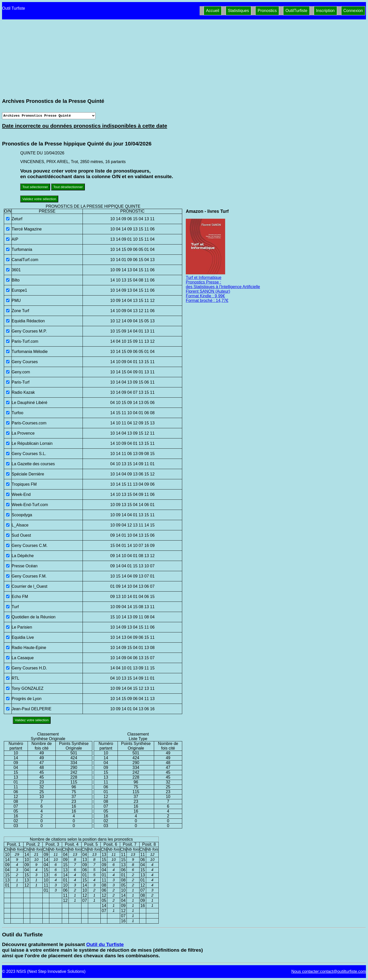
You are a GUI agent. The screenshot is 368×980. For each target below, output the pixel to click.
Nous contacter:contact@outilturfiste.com (329, 971)
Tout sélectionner (35, 187)
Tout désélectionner (68, 187)
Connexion (353, 11)
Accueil (213, 11)
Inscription (325, 11)
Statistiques (239, 11)
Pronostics (267, 11)
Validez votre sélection (39, 199)
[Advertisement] (184, 59)
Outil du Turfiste (105, 944)
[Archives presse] (49, 116)
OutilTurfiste (296, 11)
